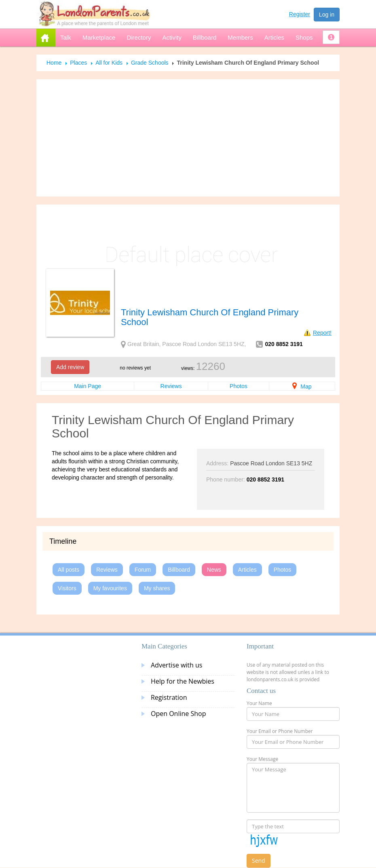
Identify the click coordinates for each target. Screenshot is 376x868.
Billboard (179, 570)
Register (300, 14)
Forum (143, 570)
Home (54, 63)
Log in (327, 15)
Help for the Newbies (183, 681)
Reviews (171, 386)
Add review (70, 367)
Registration (169, 697)
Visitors (67, 588)
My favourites (110, 588)
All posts (69, 570)
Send (259, 861)
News (214, 570)
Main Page (88, 386)
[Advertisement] (188, 138)
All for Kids (109, 63)
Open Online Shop (178, 714)
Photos (239, 386)
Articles (247, 570)
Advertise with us (176, 665)
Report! (322, 333)
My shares (157, 588)
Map (302, 386)
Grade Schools (150, 63)
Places (78, 63)
